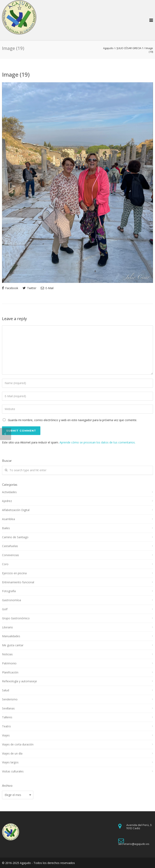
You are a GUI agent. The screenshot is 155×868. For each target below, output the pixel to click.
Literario (7, 627)
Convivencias (10, 555)
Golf (5, 609)
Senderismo (10, 699)
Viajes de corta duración (18, 744)
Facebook (10, 288)
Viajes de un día (12, 753)
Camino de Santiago (15, 537)
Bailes (6, 528)
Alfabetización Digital (16, 510)
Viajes (6, 735)
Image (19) (16, 74)
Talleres (7, 717)
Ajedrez (7, 501)
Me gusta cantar (13, 645)
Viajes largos (10, 762)
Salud (6, 690)
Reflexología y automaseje (19, 681)
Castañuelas (10, 546)
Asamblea (8, 519)
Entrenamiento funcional (18, 582)
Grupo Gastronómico (16, 618)
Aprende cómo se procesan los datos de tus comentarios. (97, 442)
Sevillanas (8, 708)
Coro (5, 564)
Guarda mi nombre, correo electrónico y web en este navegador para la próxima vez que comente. (72, 420)
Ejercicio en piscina (14, 573)
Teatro (6, 726)
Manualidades (11, 636)
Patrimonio (9, 663)
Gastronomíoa (12, 600)
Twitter (29, 288)
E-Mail (47, 288)
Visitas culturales (13, 771)
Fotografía (9, 591)
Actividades (9, 492)
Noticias (7, 654)
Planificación (10, 672)
